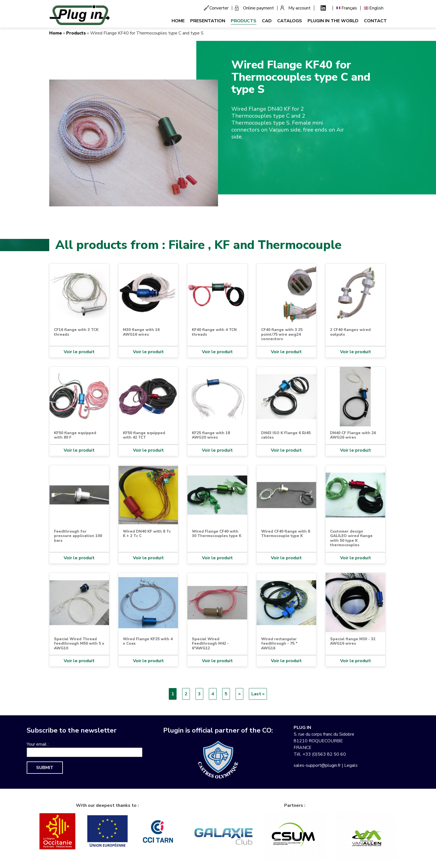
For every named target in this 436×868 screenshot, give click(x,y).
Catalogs (290, 21)
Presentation (208, 21)
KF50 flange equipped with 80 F (75, 435)
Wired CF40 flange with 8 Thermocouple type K (286, 534)
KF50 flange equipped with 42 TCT (144, 435)
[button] (134, 143)
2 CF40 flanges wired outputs (350, 332)
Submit (45, 768)
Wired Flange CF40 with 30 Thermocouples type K (217, 534)
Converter (219, 8)
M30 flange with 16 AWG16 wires (141, 332)
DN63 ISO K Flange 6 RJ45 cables (286, 435)
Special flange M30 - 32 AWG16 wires (353, 641)
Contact (375, 21)
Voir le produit (79, 352)
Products (244, 21)
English (376, 8)
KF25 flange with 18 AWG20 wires (211, 435)
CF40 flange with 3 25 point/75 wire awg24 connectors (282, 334)
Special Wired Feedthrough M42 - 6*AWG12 (210, 644)
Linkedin (323, 8)
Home (178, 21)
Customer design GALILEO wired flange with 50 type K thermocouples (351, 538)
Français (349, 8)
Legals (351, 765)
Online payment (258, 8)
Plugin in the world (333, 21)
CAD (267, 21)
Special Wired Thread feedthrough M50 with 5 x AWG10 (79, 644)
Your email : (38, 744)
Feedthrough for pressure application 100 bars (78, 536)
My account (299, 8)
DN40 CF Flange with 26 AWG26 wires (353, 435)
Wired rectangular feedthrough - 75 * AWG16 (279, 644)
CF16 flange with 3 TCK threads (76, 332)
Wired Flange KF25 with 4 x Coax (148, 641)
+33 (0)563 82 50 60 (324, 754)
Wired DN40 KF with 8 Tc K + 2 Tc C (147, 534)
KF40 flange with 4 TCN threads (214, 332)
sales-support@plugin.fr (317, 765)
